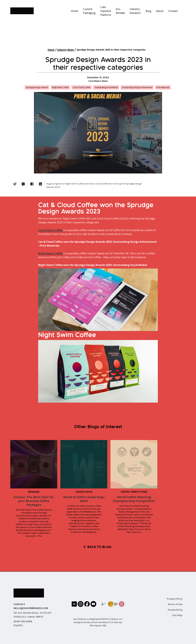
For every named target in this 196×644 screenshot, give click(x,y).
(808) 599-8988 (23, 621)
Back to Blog (99, 547)
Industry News (66, 50)
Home (74, 11)
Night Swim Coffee (50, 253)
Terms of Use (175, 604)
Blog (148, 11)
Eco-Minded (120, 11)
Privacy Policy (175, 599)
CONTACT (19, 604)
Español (18, 625)
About (160, 11)
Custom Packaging (89, 11)
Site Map (177, 615)
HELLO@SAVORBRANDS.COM (31, 608)
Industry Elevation (135, 11)
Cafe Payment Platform (106, 11)
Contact (173, 11)
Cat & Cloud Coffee (50, 230)
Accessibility (175, 610)
